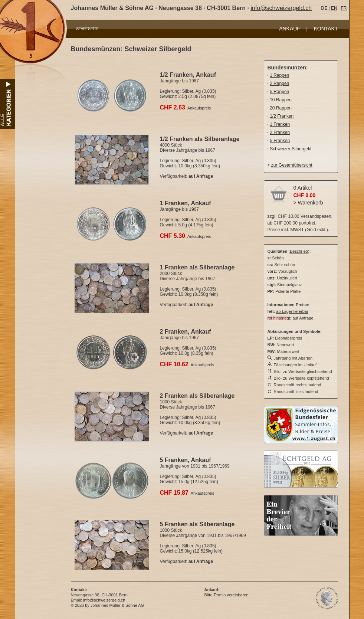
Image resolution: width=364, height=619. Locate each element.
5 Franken (280, 141)
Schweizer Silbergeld (291, 149)
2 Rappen (279, 83)
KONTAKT (326, 29)
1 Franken (280, 124)
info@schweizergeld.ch (281, 8)
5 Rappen (279, 92)
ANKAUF (290, 29)
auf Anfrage (303, 318)
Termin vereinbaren (231, 595)
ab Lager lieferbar (292, 311)
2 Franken (280, 132)
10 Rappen (281, 100)
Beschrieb (299, 251)
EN (334, 8)
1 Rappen (279, 75)
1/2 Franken (282, 116)
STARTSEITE (88, 29)
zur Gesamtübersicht (292, 165)
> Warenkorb (308, 203)
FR (344, 8)
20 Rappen (281, 108)
